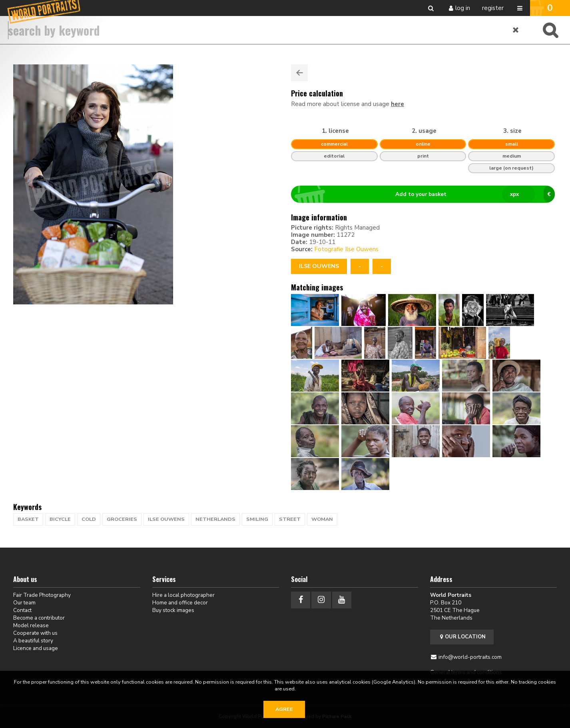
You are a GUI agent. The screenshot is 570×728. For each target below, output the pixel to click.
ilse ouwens (166, 519)
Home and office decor (180, 603)
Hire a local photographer (183, 595)
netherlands (215, 519)
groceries (122, 519)
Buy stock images (173, 610)
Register (493, 8)
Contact (22, 610)
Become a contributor (39, 618)
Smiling (257, 519)
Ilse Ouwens (319, 266)
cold (89, 519)
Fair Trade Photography (42, 595)
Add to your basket (426, 194)
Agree (284, 709)
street (290, 519)
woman (322, 519)
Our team (24, 603)
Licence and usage (36, 648)
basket (28, 519)
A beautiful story (33, 641)
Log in (463, 8)
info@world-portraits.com (470, 657)
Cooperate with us (35, 633)
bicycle (60, 519)
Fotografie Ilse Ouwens (346, 249)
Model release (31, 625)
